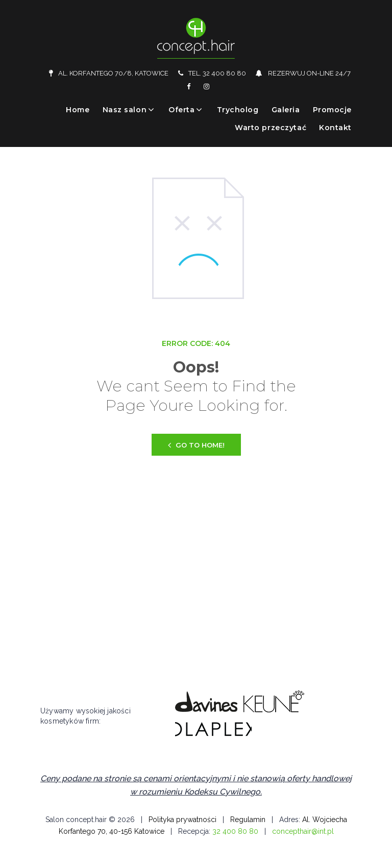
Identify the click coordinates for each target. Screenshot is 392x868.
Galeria (286, 110)
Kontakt (335, 128)
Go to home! (196, 445)
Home (78, 110)
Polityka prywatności (182, 820)
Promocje (332, 110)
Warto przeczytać (271, 128)
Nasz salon (125, 110)
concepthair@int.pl (303, 831)
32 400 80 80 (235, 831)
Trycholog (238, 110)
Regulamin (248, 820)
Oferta (181, 110)
